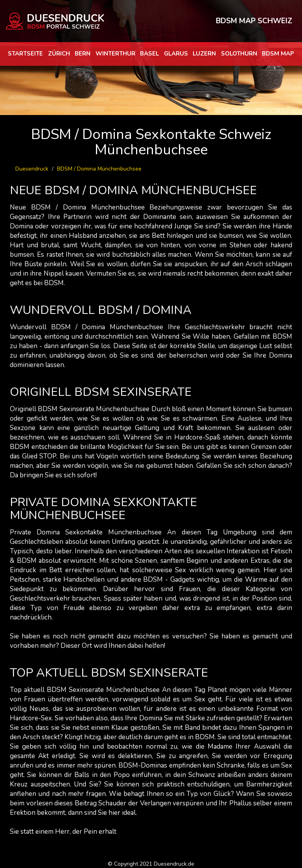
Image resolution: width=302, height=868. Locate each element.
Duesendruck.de (174, 864)
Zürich (59, 54)
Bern (83, 54)
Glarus (176, 54)
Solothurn (239, 54)
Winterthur (115, 54)
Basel (149, 54)
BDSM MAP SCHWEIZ (254, 21)
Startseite (25, 54)
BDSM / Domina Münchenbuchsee (99, 169)
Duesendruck (32, 169)
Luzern (204, 54)
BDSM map (278, 54)
